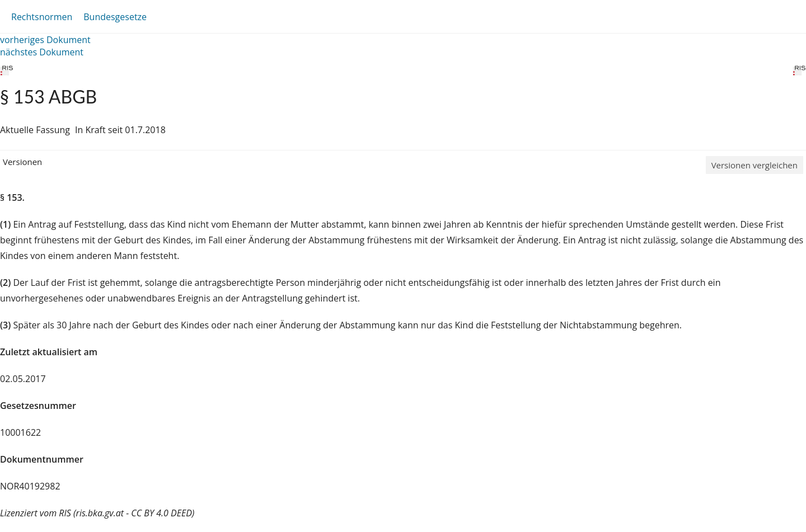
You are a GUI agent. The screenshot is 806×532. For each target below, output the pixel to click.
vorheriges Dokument (45, 40)
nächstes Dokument (42, 52)
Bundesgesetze (115, 17)
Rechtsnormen (42, 17)
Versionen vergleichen (755, 165)
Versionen (22, 162)
